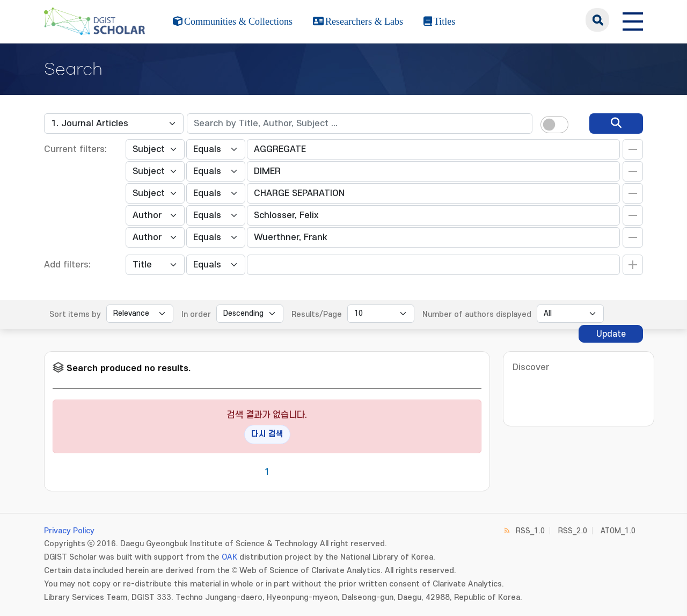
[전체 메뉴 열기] (633, 20)
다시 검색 (267, 434)
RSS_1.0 (530, 531)
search (597, 20)
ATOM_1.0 (618, 531)
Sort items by (75, 314)
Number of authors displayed (477, 314)
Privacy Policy (69, 531)
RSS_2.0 (573, 531)
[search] (616, 124)
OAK (229, 557)
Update (611, 334)
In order (196, 314)
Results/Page (317, 314)
